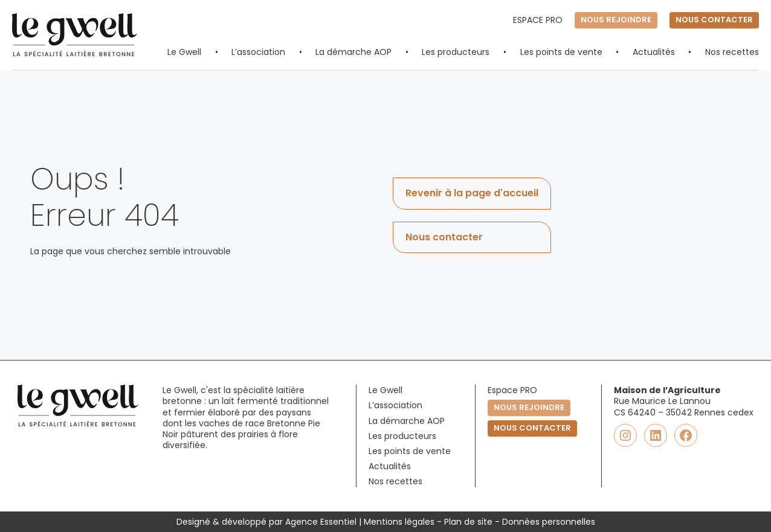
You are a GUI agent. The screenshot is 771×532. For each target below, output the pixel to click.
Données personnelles (549, 522)
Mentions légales (399, 522)
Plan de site (468, 522)
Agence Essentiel (321, 522)
